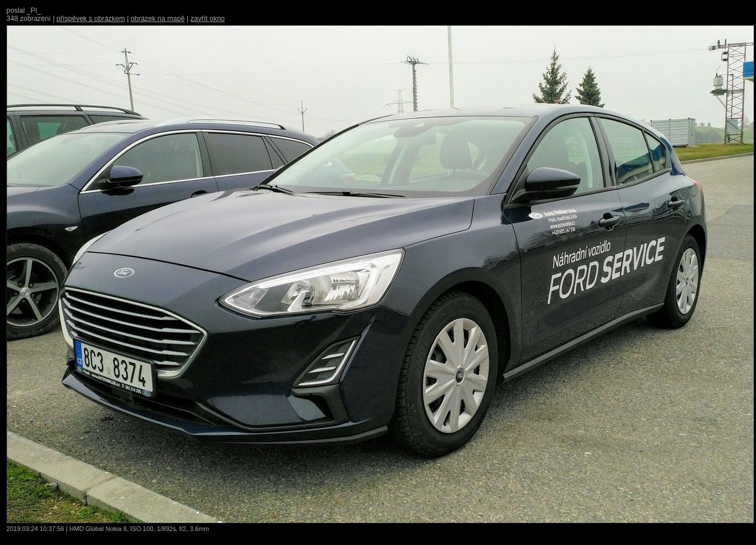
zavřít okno (208, 19)
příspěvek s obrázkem (91, 19)
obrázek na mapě (158, 19)
